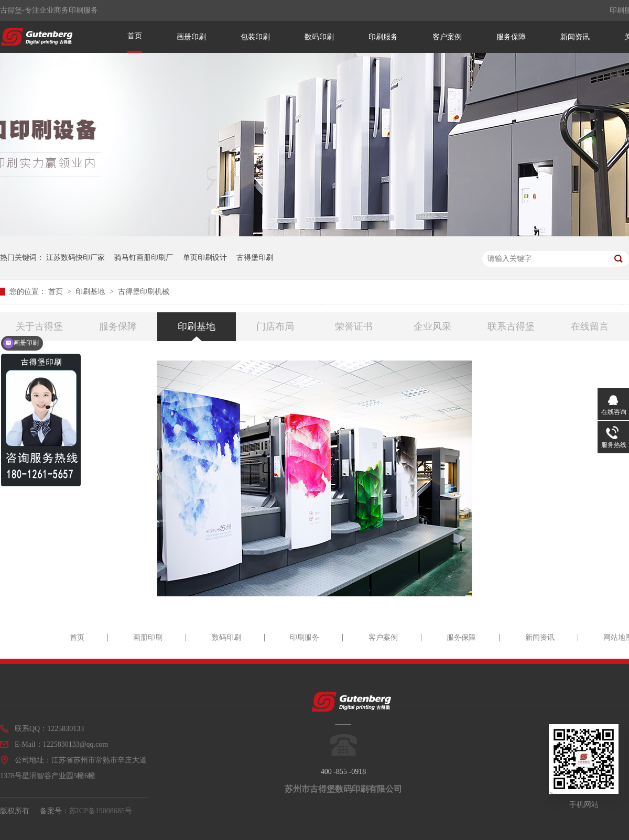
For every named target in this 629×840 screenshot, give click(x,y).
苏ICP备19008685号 (101, 811)
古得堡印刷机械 (144, 292)
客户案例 (447, 37)
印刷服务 (383, 37)
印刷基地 (91, 292)
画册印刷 (191, 37)
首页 (135, 36)
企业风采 (432, 326)
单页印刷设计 (205, 258)
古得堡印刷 (255, 258)
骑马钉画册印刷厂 (144, 258)
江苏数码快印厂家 (75, 258)
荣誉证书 (354, 326)
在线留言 (590, 326)
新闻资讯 (575, 37)
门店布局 (275, 326)
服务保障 (511, 37)
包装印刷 (255, 37)
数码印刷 (319, 37)
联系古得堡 (511, 326)
